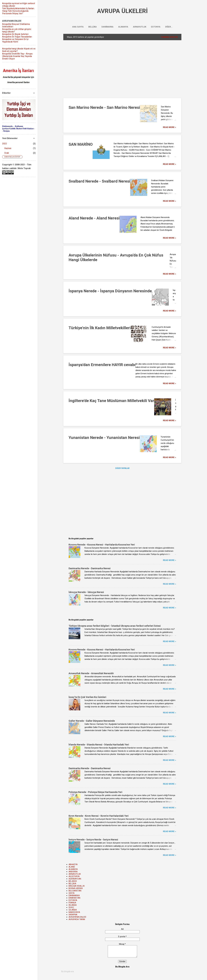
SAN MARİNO (81, 144)
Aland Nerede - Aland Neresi (94, 218)
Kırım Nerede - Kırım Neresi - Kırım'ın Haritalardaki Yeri (99, 816)
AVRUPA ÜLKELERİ (122, 11)
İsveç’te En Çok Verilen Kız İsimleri (87, 697)
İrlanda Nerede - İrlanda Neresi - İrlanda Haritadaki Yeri (99, 745)
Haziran (8, 148)
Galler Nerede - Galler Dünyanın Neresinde (92, 721)
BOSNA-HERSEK (76, 888)
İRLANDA (73, 905)
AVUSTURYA (74, 876)
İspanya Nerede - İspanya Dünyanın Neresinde (110, 291)
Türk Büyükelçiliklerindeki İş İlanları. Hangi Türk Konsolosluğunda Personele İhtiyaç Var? (18, 11)
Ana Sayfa (78, 27)
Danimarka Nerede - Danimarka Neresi (90, 568)
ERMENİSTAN (74, 898)
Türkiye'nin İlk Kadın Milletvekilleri (100, 328)
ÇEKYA (72, 893)
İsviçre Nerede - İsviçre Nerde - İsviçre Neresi (93, 840)
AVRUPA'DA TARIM (77, 919)
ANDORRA (73, 872)
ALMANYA (123, 27)
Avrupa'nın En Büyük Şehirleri (15, 34)
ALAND (72, 867)
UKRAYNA (73, 915)
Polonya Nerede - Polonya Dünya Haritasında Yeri (95, 792)
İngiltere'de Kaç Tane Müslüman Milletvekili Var (111, 401)
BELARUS (73, 881)
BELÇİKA (93, 27)
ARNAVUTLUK (140, 27)
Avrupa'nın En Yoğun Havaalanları (17, 37)
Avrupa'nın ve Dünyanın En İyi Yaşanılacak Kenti (15, 40)
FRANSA (72, 903)
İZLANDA (73, 910)
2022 (5, 144)
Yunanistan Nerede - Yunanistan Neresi (104, 438)
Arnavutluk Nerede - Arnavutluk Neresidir (91, 673)
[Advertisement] (106, 69)
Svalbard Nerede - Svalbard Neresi (99, 181)
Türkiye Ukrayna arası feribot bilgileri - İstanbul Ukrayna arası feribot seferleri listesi (115, 626)
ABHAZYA (73, 864)
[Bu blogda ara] (122, 972)
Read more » (170, 127)
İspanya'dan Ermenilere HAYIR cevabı (102, 365)
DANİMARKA (107, 27)
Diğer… (169, 27)
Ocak (7, 153)
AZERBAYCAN (75, 879)
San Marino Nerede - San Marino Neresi (104, 107)
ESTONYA (156, 27)
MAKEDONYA (74, 912)
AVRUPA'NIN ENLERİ (77, 917)
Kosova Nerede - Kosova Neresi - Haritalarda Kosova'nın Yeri (102, 545)
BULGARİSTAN (75, 891)
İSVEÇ (71, 907)
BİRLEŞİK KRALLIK (77, 886)
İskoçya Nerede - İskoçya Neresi (86, 592)
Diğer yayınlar (122, 468)
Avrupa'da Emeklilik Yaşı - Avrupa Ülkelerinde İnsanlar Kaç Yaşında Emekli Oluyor (17, 56)
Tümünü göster (169, 37)
